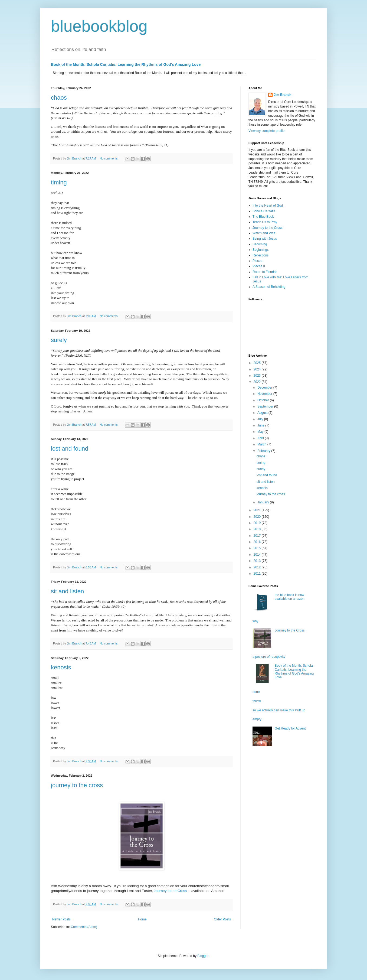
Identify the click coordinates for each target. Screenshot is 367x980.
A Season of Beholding (269, 287)
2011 (258, 574)
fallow (257, 701)
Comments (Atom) (84, 927)
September (266, 406)
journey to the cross (77, 785)
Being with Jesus (265, 239)
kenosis (61, 667)
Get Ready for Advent (290, 728)
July (261, 419)
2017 (258, 536)
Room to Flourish (265, 272)
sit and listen (67, 591)
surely (59, 340)
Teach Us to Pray (265, 222)
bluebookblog (99, 26)
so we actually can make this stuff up (279, 710)
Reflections (260, 255)
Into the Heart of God (268, 206)
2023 (258, 376)
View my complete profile (266, 131)
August (263, 413)
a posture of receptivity (269, 657)
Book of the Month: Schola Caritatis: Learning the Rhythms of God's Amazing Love (126, 64)
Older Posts (222, 919)
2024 (258, 369)
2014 (258, 555)
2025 (258, 363)
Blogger (203, 956)
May (261, 432)
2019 (258, 523)
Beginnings (260, 250)
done (256, 692)
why (255, 621)
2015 (258, 548)
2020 (258, 517)
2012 (258, 567)
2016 (258, 542)
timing (59, 182)
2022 (258, 382)
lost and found (70, 449)
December (265, 388)
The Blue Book (263, 217)
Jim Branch (282, 95)
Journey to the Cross (170, 891)
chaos (59, 98)
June (261, 425)
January (264, 502)
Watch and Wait (264, 233)
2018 (258, 529)
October (264, 400)
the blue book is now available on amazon (290, 597)
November (265, 394)
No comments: (109, 158)
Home (142, 919)
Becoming (260, 244)
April (261, 438)
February (264, 451)
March (262, 444)
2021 (258, 510)
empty (257, 719)
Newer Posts (61, 919)
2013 (258, 561)
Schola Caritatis (264, 211)
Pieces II (259, 266)
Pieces (257, 261)
